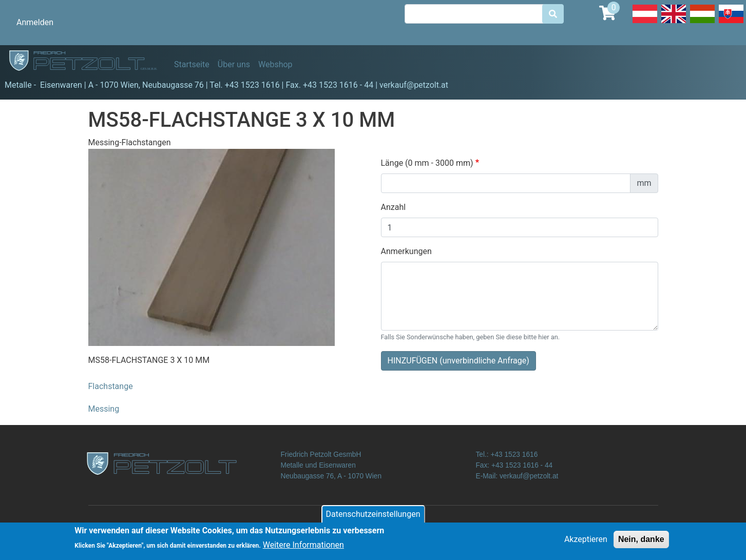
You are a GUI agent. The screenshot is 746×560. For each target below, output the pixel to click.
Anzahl (394, 207)
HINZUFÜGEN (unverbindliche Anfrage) (458, 361)
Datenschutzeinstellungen (373, 517)
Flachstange (111, 386)
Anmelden (35, 22)
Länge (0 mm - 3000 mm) (427, 163)
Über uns (234, 64)
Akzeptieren (586, 542)
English (674, 23)
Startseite (192, 64)
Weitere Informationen (303, 548)
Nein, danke (641, 542)
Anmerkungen (406, 251)
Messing (104, 409)
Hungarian (702, 23)
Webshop (275, 64)
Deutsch (645, 23)
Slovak (731, 23)
